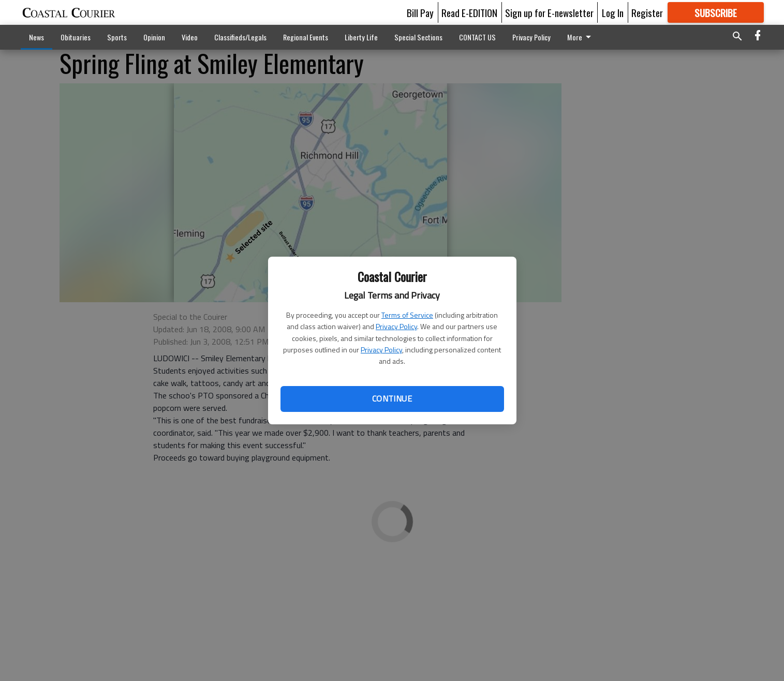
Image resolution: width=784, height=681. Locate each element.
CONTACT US (477, 37)
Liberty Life (361, 37)
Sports (117, 37)
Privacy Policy (396, 326)
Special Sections (418, 37)
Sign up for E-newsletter (549, 12)
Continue (392, 398)
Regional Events (306, 37)
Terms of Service (407, 315)
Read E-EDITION (469, 12)
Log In (613, 12)
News (36, 37)
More (581, 37)
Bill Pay (420, 12)
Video (190, 37)
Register (647, 12)
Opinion (154, 37)
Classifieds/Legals (240, 37)
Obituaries (76, 37)
